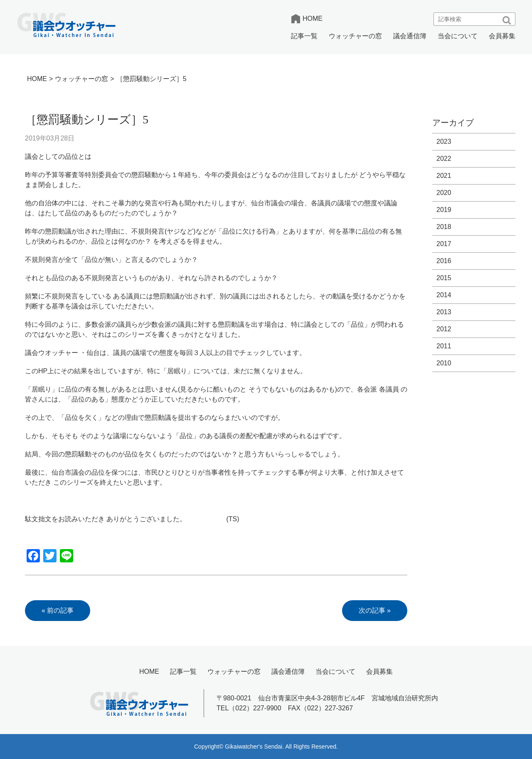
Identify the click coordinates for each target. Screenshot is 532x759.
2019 (444, 210)
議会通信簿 (410, 36)
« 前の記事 (58, 610)
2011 (444, 346)
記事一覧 (304, 36)
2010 (444, 363)
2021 (444, 176)
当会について (458, 36)
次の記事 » (375, 610)
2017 (444, 244)
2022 (444, 159)
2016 (444, 261)
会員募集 (502, 36)
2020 (444, 193)
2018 (444, 227)
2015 (444, 278)
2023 (444, 142)
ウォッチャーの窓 (355, 36)
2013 (444, 312)
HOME (313, 18)
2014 (444, 295)
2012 (444, 329)
